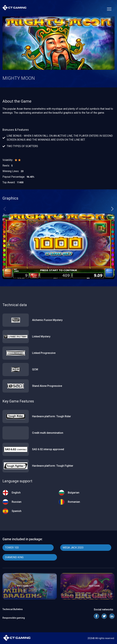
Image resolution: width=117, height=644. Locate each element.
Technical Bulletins (13, 609)
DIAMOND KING (14, 557)
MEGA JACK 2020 (73, 548)
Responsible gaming (14, 618)
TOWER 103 (12, 548)
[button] (112, 209)
